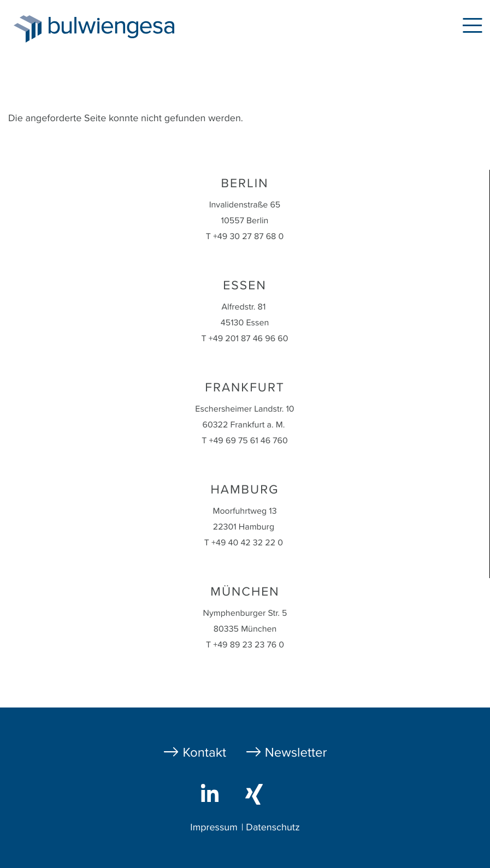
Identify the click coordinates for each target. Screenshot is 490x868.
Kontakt (204, 753)
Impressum (214, 828)
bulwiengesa (128, 28)
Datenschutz (273, 828)
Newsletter (296, 753)
